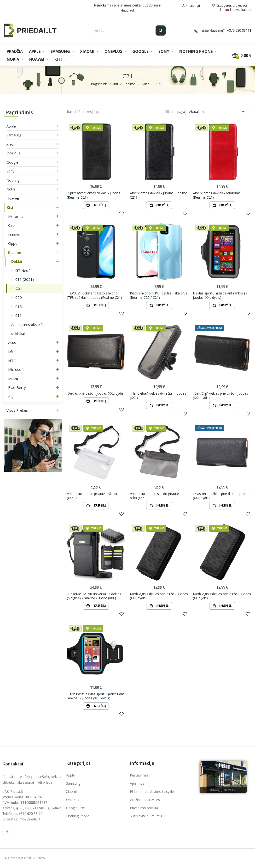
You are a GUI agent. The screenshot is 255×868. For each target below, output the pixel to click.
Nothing (13, 180)
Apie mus (137, 783)
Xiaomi (12, 144)
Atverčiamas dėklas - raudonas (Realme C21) (217, 195)
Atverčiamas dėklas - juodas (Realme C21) (159, 195)
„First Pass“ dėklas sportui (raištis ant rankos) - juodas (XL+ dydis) (96, 696)
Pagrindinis (19, 112)
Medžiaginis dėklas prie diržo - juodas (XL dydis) (222, 596)
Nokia (11, 189)
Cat (11, 225)
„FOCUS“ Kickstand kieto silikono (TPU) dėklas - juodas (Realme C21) (94, 295)
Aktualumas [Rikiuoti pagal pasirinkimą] (218, 112)
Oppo (13, 243)
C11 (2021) (25, 279)
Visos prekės (17, 410)
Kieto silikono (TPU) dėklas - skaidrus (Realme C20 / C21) (159, 295)
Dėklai (17, 261)
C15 (19, 306)
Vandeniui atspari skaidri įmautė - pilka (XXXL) (156, 496)
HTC (12, 361)
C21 (19, 288)
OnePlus (13, 153)
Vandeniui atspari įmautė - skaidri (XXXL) (93, 496)
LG (10, 351)
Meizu (13, 379)
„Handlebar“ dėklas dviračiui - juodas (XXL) (158, 395)
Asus (12, 342)
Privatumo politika (144, 808)
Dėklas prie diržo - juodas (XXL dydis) (96, 393)
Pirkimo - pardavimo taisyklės (153, 792)
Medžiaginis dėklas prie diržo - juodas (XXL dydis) (159, 596)
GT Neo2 (23, 270)
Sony (10, 171)
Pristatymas (139, 775)
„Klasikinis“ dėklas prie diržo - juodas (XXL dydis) (221, 496)
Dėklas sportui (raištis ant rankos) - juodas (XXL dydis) (220, 295)
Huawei (13, 198)
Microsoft (16, 369)
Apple (11, 126)
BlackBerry (17, 387)
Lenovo (14, 234)
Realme (15, 252)
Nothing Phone (78, 816)
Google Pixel (76, 808)
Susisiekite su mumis (146, 816)
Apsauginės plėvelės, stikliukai (28, 329)
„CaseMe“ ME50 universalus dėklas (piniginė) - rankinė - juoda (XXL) (94, 596)
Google (12, 162)
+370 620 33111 (239, 31)
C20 (19, 297)
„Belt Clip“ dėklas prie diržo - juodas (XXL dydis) (220, 395)
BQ (11, 397)
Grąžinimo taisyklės (145, 800)
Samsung (14, 135)
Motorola (16, 216)
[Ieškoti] (122, 31)
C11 (19, 315)
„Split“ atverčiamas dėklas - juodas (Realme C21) (94, 195)
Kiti (10, 207)
